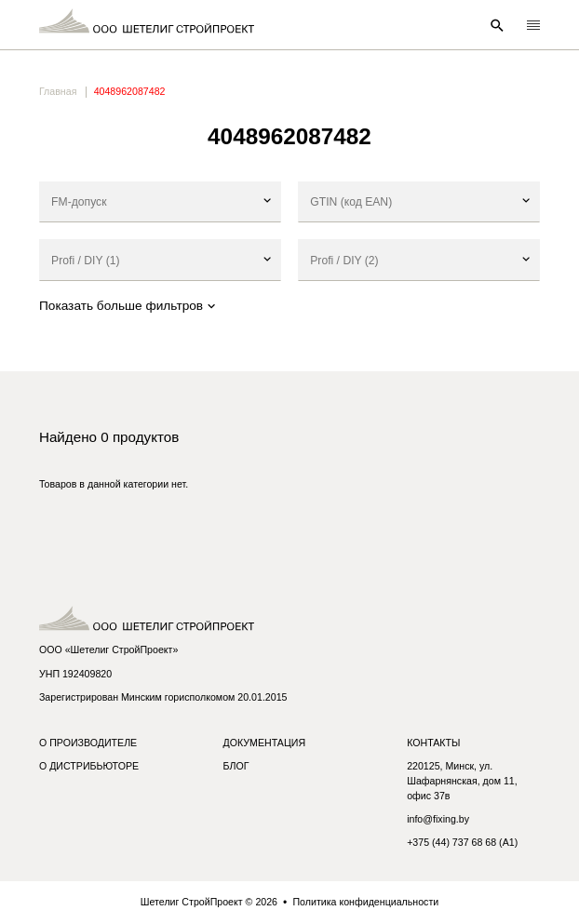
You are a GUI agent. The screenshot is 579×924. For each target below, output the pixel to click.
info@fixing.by (438, 819)
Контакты (433, 743)
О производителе (88, 743)
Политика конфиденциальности (365, 902)
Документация (265, 743)
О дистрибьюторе (89, 766)
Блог (236, 766)
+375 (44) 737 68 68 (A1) (462, 842)
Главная (58, 91)
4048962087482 (130, 91)
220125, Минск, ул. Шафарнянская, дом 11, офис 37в (462, 781)
